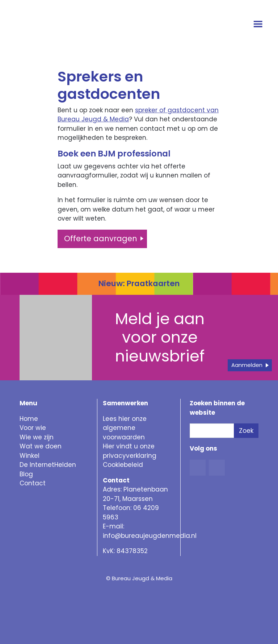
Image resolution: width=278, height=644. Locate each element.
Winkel (30, 456)
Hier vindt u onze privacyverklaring (130, 451)
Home (29, 419)
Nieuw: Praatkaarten (139, 283)
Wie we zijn (37, 437)
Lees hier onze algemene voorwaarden (125, 428)
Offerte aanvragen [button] (101, 239)
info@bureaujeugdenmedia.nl (150, 536)
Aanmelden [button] (247, 365)
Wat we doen (41, 446)
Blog (26, 474)
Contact (33, 483)
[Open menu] (259, 25)
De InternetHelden (48, 465)
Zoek (246, 431)
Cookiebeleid (123, 465)
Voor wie (33, 428)
